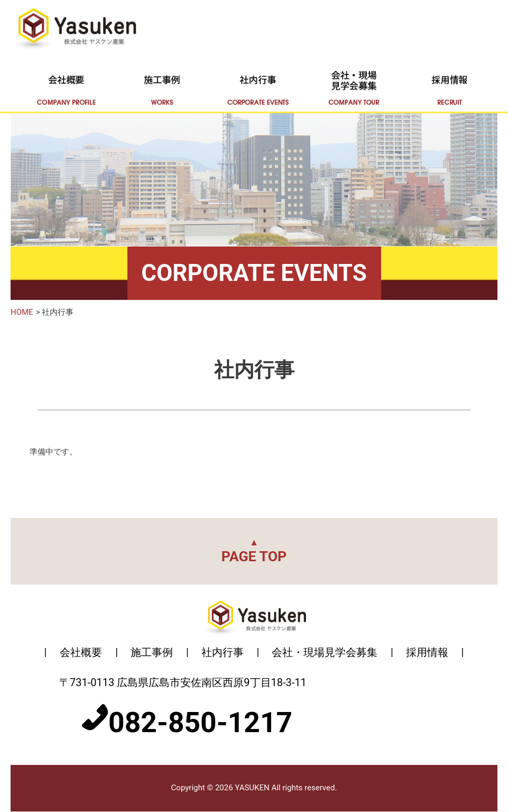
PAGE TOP (254, 551)
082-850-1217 (200, 723)
